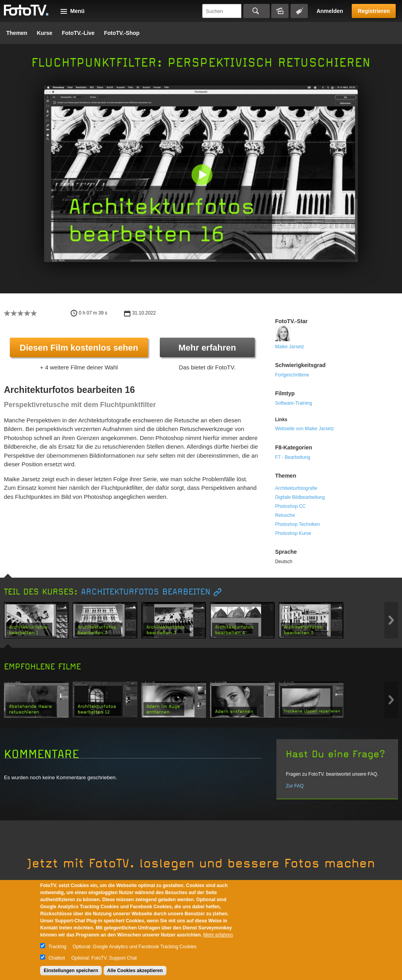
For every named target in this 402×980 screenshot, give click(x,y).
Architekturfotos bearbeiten (146, 592)
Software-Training (294, 403)
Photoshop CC (291, 506)
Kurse (45, 33)
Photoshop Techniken (298, 524)
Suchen (257, 11)
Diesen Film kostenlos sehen (79, 348)
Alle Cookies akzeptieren (135, 971)
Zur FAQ (295, 786)
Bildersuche (280, 11)
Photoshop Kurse (293, 533)
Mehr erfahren (207, 348)
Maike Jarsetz (290, 347)
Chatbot (57, 958)
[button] (203, 175)
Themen (17, 33)
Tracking (57, 947)
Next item (391, 620)
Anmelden (330, 11)
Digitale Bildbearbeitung (300, 497)
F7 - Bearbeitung (293, 457)
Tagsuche (299, 11)
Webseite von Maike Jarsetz (305, 429)
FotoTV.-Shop (122, 33)
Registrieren (374, 11)
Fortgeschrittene (292, 375)
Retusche (285, 515)
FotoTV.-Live (78, 33)
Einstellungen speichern (71, 971)
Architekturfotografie (296, 488)
